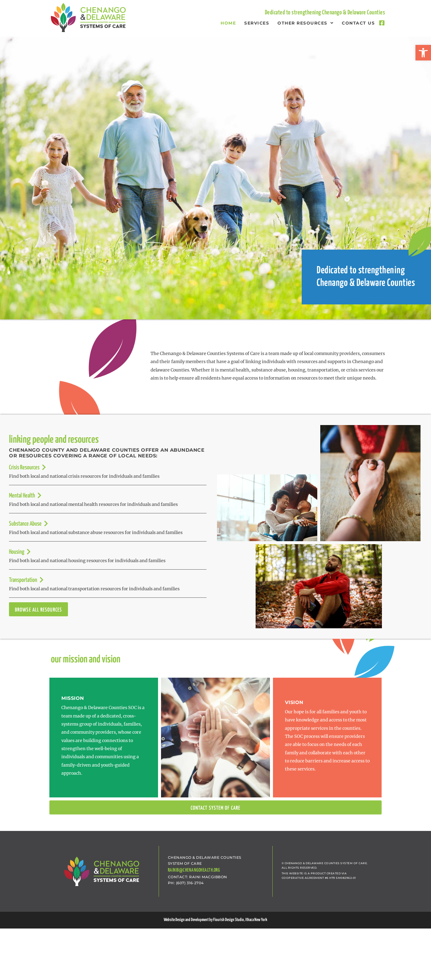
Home (228, 23)
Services (257, 23)
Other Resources (305, 23)
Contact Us (358, 23)
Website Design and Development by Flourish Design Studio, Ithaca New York (215, 920)
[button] (423, 53)
